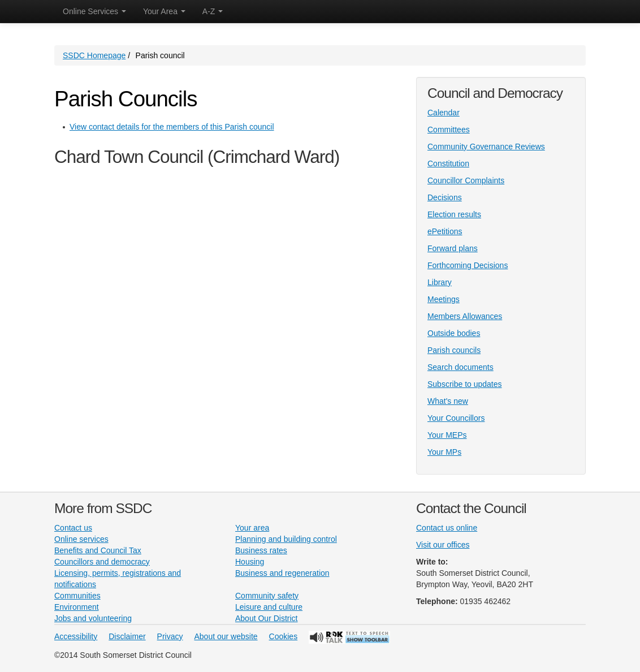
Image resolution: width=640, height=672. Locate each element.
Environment (77, 607)
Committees (449, 130)
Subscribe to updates (465, 384)
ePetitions (445, 231)
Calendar (444, 113)
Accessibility (76, 636)
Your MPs (444, 452)
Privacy (170, 636)
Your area (252, 528)
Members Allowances (465, 316)
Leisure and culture (269, 607)
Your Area (164, 11)
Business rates (261, 550)
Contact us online (447, 528)
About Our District (266, 618)
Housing (250, 562)
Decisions (445, 197)
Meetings (444, 299)
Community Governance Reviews (486, 147)
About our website (226, 636)
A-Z (213, 11)
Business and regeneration (282, 573)
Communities (77, 596)
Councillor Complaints (466, 180)
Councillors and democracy (102, 562)
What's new (448, 401)
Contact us (73, 528)
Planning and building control (286, 539)
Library (440, 282)
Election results (454, 214)
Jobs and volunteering (93, 618)
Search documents (460, 367)
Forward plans (453, 248)
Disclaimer (127, 636)
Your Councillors (456, 418)
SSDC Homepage (94, 55)
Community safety (267, 596)
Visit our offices (443, 545)
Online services (81, 539)
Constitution (448, 163)
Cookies (284, 636)
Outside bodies (454, 333)
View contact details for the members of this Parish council (172, 127)
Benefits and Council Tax (98, 550)
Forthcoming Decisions (468, 265)
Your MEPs (447, 435)
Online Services (94, 11)
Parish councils (454, 350)
